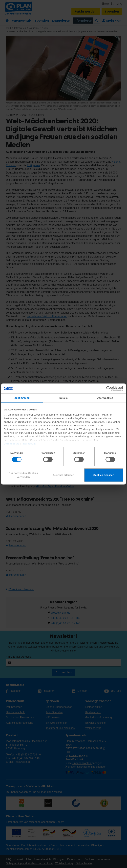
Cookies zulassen (104, 475)
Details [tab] (63, 398)
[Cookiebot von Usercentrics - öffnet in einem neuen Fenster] (109, 388)
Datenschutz (12, 444)
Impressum (29, 444)
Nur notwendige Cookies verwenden (23, 475)
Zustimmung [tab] (22, 398)
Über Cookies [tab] (105, 398)
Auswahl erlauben (63, 475)
